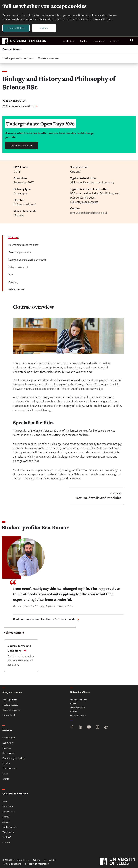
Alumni (115, 41)
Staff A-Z (7, 837)
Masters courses (48, 58)
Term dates (8, 806)
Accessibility (50, 860)
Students (69, 41)
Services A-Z (8, 812)
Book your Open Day (21, 145)
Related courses (17, 289)
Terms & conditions (12, 864)
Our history (8, 743)
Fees (11, 275)
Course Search (12, 50)
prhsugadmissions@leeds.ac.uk (89, 213)
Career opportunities (20, 252)
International (9, 715)
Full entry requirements (84, 202)
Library (6, 817)
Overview (14, 237)
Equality (6, 763)
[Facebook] (72, 728)
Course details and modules (23, 245)
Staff (84, 41)
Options (44, 28)
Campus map (9, 738)
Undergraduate (10, 700)
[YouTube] (89, 728)
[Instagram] (97, 728)
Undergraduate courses (18, 58)
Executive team (10, 768)
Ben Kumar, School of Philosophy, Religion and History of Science (44, 606)
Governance (8, 753)
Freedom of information (37, 864)
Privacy (37, 860)
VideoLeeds (8, 832)
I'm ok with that (16, 28)
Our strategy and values (14, 758)
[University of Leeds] (118, 862)
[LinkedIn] (80, 728)
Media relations (10, 827)
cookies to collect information (30, 15)
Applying (13, 282)
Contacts (7, 842)
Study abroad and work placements (27, 260)
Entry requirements (19, 267)
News (5, 774)
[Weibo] (106, 728)
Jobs (5, 801)
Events (6, 779)
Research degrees (11, 710)
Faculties (99, 41)
